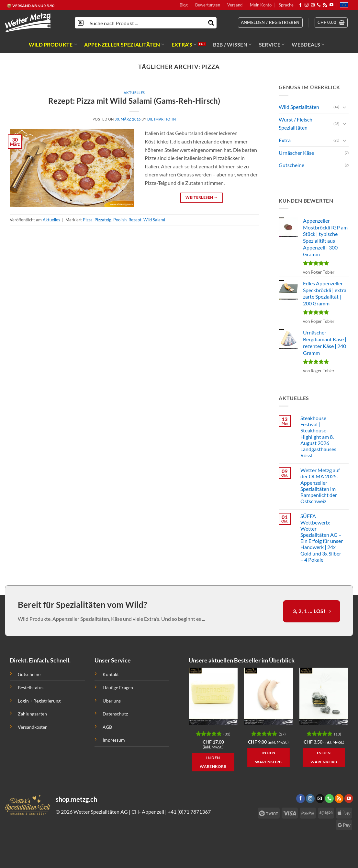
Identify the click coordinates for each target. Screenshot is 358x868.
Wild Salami (154, 220)
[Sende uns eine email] (313, 5)
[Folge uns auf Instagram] (307, 5)
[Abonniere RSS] (325, 5)
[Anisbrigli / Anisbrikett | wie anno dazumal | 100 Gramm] (324, 696)
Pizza (88, 220)
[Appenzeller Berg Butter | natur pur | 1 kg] (213, 696)
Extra (285, 140)
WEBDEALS (308, 44)
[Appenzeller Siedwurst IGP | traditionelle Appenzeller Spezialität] (268, 696)
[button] (331, 23)
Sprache (286, 5)
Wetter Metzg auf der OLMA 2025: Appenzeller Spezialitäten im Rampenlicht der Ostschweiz (320, 486)
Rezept (135, 220)
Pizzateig (103, 220)
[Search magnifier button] (211, 23)
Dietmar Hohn (162, 119)
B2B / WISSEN (232, 44)
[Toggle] (344, 107)
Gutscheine (291, 165)
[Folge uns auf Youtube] (331, 5)
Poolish (120, 220)
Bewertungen (208, 5)
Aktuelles (134, 93)
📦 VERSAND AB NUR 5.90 (31, 6)
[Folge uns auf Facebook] (300, 5)
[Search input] (146, 23)
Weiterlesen (202, 197)
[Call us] (319, 5)
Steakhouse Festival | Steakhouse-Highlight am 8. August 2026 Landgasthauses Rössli (318, 437)
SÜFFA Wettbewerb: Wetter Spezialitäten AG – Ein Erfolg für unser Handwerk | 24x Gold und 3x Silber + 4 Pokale (321, 538)
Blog (184, 5)
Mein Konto (261, 5)
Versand (235, 5)
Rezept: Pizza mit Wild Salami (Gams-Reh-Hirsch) (134, 101)
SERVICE (272, 44)
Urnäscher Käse (296, 152)
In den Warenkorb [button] (213, 762)
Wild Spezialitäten (299, 107)
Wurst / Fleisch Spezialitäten (296, 123)
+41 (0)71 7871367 (189, 812)
